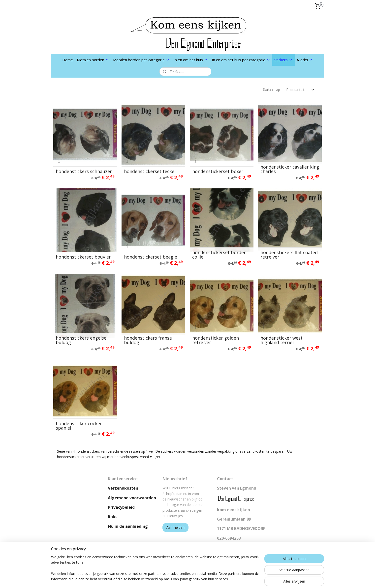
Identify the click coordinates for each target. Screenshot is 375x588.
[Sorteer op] (300, 90)
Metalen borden (93, 60)
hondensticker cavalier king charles (290, 169)
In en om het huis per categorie (241, 60)
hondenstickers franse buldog (148, 340)
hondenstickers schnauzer (84, 171)
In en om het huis (191, 60)
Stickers (283, 60)
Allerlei (305, 60)
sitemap (171, 579)
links (113, 517)
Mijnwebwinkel (243, 579)
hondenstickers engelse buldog (81, 340)
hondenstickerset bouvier (83, 257)
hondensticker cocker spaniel (79, 426)
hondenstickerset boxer (218, 171)
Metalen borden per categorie (141, 60)
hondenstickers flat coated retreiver (289, 255)
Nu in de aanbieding (128, 526)
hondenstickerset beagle (151, 257)
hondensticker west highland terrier (281, 340)
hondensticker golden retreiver (216, 340)
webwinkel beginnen (200, 579)
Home (68, 60)
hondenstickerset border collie (219, 255)
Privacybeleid (121, 507)
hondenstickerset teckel (150, 171)
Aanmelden (175, 527)
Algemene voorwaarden (132, 498)
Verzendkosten (123, 488)
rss (181, 579)
